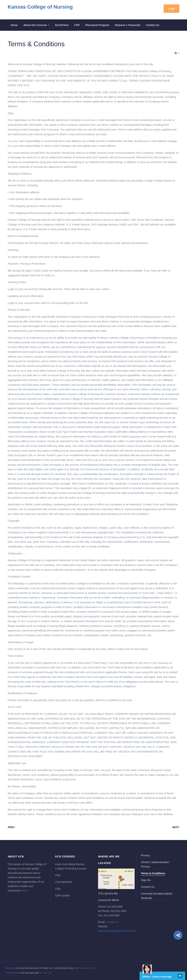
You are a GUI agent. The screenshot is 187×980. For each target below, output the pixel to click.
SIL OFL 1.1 (45, 973)
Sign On (146, 880)
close (180, 976)
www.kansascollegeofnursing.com (117, 931)
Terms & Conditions (36, 44)
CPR (77, 25)
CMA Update (62, 895)
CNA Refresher (64, 882)
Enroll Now (62, 25)
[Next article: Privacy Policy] (176, 827)
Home (14, 25)
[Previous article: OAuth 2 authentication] (11, 827)
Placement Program (97, 25)
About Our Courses (36, 25)
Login (171, 9)
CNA (58, 875)
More (25, 891)
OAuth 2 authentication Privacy (155, 864)
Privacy (146, 855)
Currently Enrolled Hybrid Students (157, 896)
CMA (58, 889)
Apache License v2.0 (84, 968)
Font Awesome (13, 973)
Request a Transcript (128, 25)
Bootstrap (10, 968)
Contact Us (153, 25)
